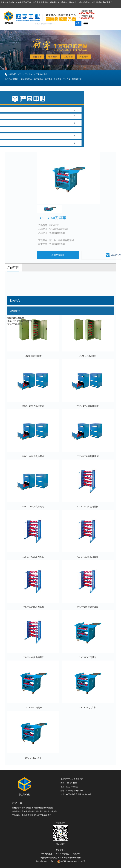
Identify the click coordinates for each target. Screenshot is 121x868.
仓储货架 (58, 79)
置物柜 (37, 815)
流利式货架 (52, 811)
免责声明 (76, 854)
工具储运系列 (41, 74)
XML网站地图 (47, 854)
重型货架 (43, 811)
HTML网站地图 (63, 854)
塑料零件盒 (39, 79)
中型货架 (35, 811)
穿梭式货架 (26, 811)
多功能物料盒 (27, 79)
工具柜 (24, 815)
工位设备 (28, 74)
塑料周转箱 (77, 79)
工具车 (31, 815)
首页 (19, 74)
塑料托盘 (49, 79)
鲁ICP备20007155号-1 (45, 861)
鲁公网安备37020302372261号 (71, 861)
